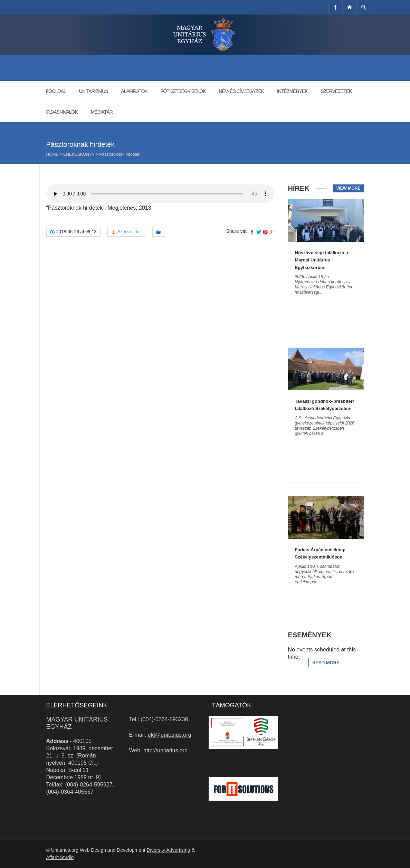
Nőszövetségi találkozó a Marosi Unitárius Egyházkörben (322, 260)
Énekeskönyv (79, 154)
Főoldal (56, 91)
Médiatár (102, 112)
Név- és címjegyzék (241, 91)
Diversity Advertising (168, 850)
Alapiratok (134, 91)
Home (53, 154)
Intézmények (292, 91)
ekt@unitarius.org (170, 735)
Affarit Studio (60, 857)
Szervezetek (336, 91)
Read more (326, 663)
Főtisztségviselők (183, 91)
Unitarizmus (94, 91)
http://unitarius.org (165, 750)
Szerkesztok (130, 232)
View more (348, 188)
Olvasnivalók (62, 112)
